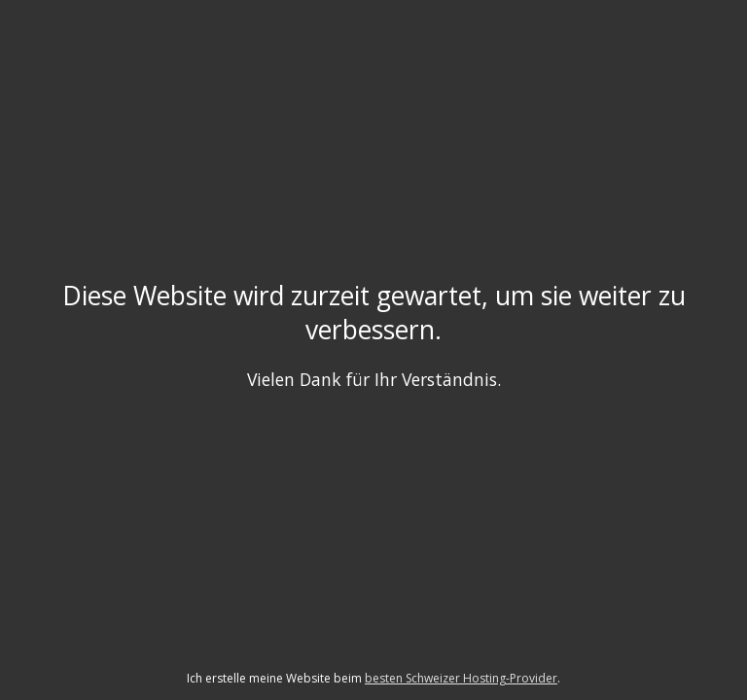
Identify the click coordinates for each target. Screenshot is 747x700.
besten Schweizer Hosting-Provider (461, 678)
